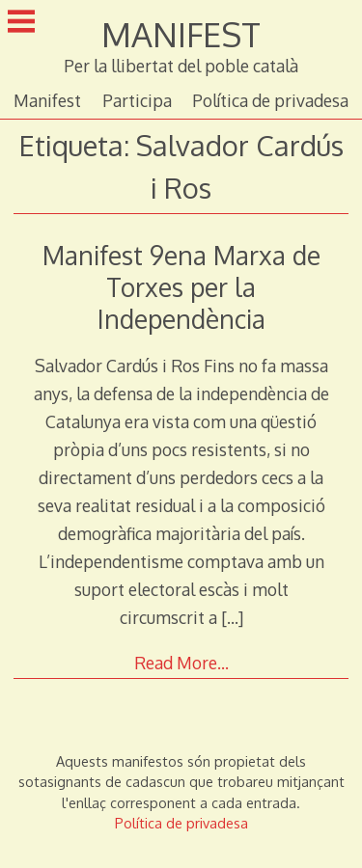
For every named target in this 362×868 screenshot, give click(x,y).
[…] (232, 617)
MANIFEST (181, 34)
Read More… (181, 663)
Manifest (47, 100)
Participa (137, 100)
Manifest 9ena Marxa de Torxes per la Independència (181, 287)
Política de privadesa (270, 100)
